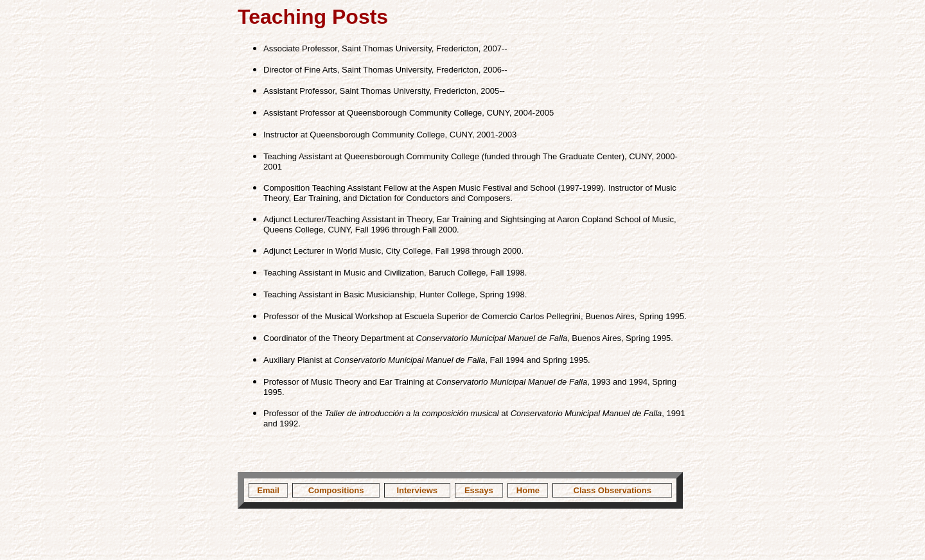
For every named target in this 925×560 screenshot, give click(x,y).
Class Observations (612, 490)
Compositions (336, 490)
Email (268, 490)
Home (528, 490)
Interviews (417, 490)
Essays (479, 490)
